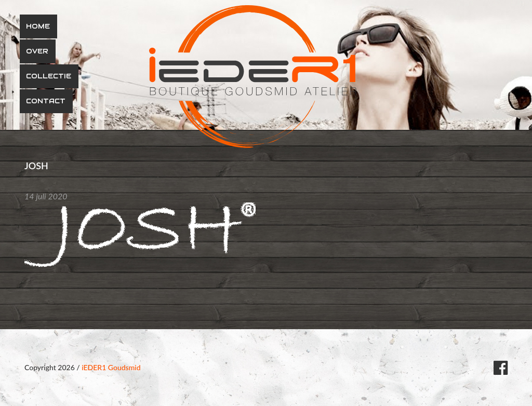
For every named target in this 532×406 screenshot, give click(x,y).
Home (38, 26)
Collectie (49, 76)
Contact (46, 101)
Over (37, 51)
